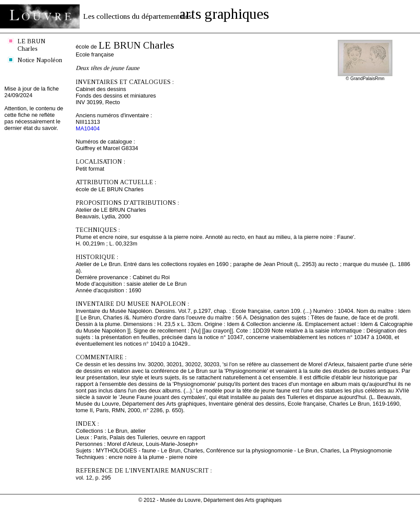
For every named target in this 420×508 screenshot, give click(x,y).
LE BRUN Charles (31, 45)
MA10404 (88, 128)
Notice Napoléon (40, 60)
